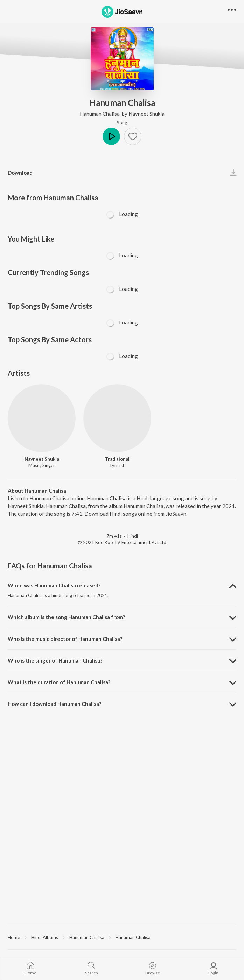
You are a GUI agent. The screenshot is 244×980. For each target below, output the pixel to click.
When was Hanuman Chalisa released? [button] (54, 585)
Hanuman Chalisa (100, 114)
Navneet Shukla (147, 114)
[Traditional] (117, 418)
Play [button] (111, 136)
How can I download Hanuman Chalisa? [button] (54, 704)
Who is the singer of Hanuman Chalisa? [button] (55, 660)
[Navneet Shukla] (42, 418)
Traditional (117, 459)
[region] (122, 937)
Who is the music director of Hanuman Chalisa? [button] (65, 639)
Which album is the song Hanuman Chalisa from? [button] (66, 617)
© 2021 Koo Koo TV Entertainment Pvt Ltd (122, 542)
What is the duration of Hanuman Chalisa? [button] (59, 682)
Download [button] (20, 173)
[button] (133, 136)
